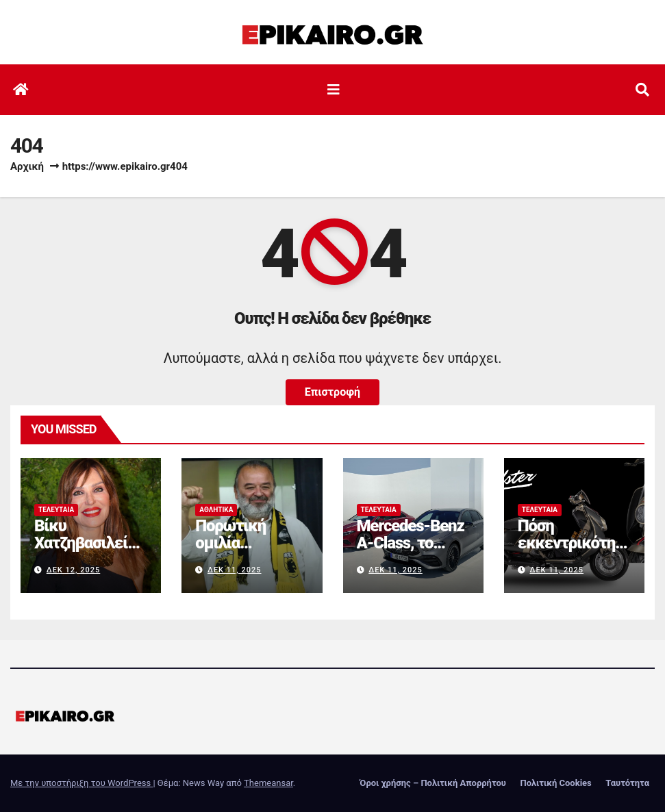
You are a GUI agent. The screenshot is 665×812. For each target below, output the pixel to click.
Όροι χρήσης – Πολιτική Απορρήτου (433, 783)
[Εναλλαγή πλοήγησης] (334, 90)
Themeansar (268, 783)
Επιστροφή (332, 392)
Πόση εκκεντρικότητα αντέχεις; (570, 543)
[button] (642, 90)
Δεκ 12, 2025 (74, 570)
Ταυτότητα (627, 783)
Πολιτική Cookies (555, 783)
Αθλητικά (216, 510)
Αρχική (27, 166)
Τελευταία (56, 510)
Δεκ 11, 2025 (235, 570)
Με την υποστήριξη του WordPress (81, 783)
